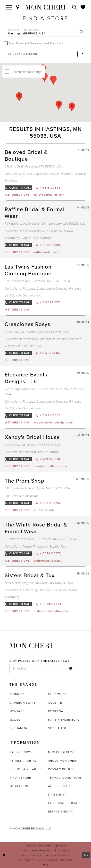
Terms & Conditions (65, 778)
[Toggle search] (74, 7)
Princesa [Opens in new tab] (56, 711)
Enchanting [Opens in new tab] (20, 728)
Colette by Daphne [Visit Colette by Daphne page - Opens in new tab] (37, 590)
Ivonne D (17, 694)
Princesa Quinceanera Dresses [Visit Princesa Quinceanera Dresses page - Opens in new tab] (45, 289)
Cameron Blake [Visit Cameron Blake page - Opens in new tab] (34, 231)
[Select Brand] (45, 54)
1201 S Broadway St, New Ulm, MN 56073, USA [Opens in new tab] (39, 583)
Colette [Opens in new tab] (55, 703)
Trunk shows (21, 752)
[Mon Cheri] (31, 645)
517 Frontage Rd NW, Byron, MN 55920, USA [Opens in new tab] (37, 488)
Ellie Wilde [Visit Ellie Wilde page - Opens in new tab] (54, 231)
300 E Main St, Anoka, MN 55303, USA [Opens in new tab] (33, 445)
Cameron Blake (22, 703)
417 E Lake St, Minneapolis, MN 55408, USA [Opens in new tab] (37, 332)
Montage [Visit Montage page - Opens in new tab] (11, 180)
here (45, 865)
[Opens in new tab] (17, 195)
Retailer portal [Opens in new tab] (23, 761)
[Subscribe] (70, 669)
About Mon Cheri (62, 761)
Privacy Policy (61, 769)
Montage (17, 711)
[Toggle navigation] (9, 7)
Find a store (20, 778)
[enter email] (42, 669)
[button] (53, 80)
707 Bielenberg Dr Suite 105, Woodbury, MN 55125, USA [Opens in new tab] (45, 224)
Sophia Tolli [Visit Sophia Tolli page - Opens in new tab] (30, 238)
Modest (16, 720)
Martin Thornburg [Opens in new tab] (64, 720)
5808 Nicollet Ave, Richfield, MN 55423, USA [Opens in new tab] (37, 281)
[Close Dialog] (4, 855)
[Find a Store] (18, 7)
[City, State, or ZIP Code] (45, 32)
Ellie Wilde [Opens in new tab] (57, 694)
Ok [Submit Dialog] (86, 855)
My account (20, 786)
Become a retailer (25, 769)
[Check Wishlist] (83, 7)
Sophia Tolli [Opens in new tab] (59, 728)
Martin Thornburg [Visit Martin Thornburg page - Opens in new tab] (73, 174)
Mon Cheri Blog (61, 752)
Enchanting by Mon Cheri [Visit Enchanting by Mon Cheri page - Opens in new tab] (41, 174)
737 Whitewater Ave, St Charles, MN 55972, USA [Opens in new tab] (41, 539)
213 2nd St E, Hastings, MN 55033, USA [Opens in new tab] (34, 166)
